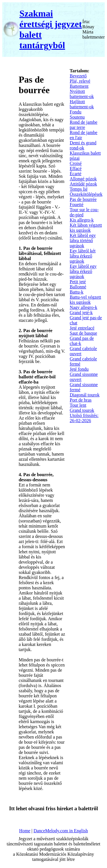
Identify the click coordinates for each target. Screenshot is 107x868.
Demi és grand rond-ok (83, 145)
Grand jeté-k (81, 313)
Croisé (76, 163)
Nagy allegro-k (83, 307)
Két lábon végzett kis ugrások (86, 228)
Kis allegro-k (82, 220)
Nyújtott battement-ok (82, 94)
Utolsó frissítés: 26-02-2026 (84, 418)
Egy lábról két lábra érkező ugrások (83, 256)
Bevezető (78, 76)
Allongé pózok (83, 179)
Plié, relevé (80, 81)
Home (25, 831)
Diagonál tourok (84, 395)
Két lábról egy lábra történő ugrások (83, 241)
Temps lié (78, 189)
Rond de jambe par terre (83, 125)
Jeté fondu (79, 369)
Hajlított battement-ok (82, 104)
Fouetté (76, 204)
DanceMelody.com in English (60, 831)
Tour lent (78, 405)
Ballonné (78, 287)
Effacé (75, 168)
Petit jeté (78, 282)
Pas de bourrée (83, 199)
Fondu (75, 112)
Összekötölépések (86, 194)
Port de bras (80, 400)
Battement (79, 86)
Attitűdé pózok (83, 184)
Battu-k (76, 292)
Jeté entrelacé (82, 328)
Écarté (75, 174)
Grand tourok (82, 410)
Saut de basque (83, 333)
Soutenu (77, 117)
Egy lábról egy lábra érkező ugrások (83, 271)
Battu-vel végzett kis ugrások (85, 300)
